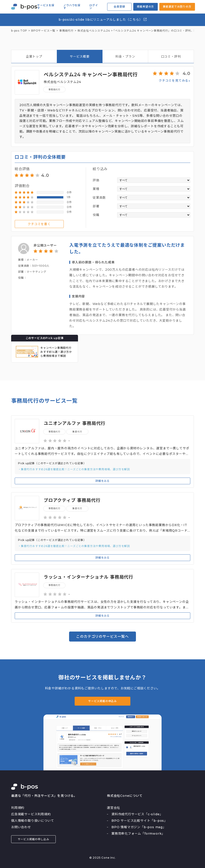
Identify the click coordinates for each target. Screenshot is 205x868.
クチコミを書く (39, 224)
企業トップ (34, 57)
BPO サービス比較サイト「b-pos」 (139, 821)
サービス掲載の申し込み (34, 839)
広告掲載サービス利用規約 (31, 814)
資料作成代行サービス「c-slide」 (137, 814)
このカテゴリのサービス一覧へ (102, 637)
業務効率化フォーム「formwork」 (138, 834)
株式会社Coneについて (125, 796)
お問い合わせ (21, 827)
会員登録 (119, 7)
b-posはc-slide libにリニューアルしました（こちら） (103, 19)
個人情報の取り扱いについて (33, 821)
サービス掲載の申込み (102, 701)
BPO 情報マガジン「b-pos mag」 (139, 827)
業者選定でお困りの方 (177, 7)
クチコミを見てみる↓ (174, 81)
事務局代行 (54, 90)
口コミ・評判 (171, 57)
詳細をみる (102, 481)
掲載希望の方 (145, 7)
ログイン (94, 7)
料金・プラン (125, 57)
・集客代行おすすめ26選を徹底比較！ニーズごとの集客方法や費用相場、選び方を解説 (74, 469)
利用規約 (18, 808)
